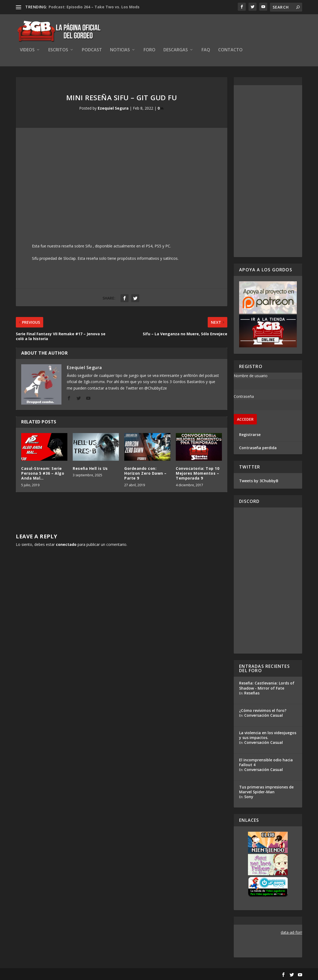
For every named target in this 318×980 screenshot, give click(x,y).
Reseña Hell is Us (90, 468)
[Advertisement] (268, 171)
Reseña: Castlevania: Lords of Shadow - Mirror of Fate (267, 685)
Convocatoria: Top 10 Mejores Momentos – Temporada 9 (198, 473)
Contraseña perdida (258, 448)
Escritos (58, 50)
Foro (149, 50)
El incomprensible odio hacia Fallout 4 (266, 762)
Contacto (230, 50)
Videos (27, 50)
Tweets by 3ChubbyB (259, 481)
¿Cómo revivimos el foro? (263, 710)
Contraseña (244, 396)
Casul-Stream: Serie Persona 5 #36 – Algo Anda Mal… (43, 473)
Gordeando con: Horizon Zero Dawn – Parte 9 (145, 473)
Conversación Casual (264, 715)
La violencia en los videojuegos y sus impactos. (268, 735)
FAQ (206, 50)
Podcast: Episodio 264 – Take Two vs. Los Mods (94, 7)
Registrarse (250, 435)
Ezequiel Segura (113, 108)
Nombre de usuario (251, 376)
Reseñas (252, 693)
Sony (249, 797)
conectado (66, 544)
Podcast (92, 50)
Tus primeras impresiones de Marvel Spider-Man (266, 789)
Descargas (176, 50)
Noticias (120, 50)
